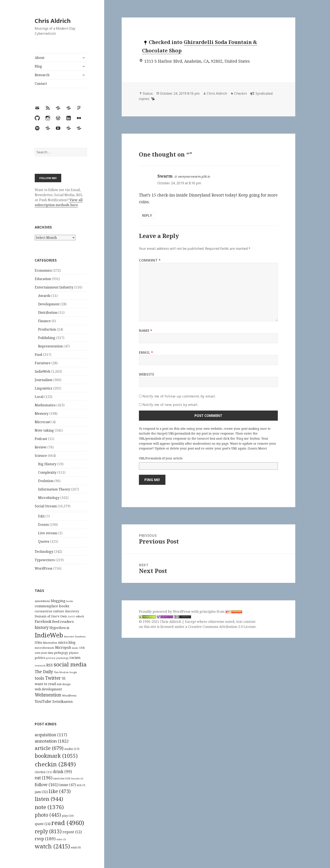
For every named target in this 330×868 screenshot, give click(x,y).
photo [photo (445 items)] (48, 815)
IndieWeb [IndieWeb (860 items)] (49, 635)
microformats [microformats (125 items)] (45, 648)
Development (49, 304)
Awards (44, 296)
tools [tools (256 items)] (39, 678)
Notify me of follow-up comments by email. (179, 396)
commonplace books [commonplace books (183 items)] (52, 606)
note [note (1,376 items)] (49, 807)
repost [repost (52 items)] (72, 832)
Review (41, 447)
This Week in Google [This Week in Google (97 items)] (65, 672)
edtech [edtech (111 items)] (80, 616)
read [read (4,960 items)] (68, 823)
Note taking (44, 430)
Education (43, 279)
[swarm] (152, 99)
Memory (42, 413)
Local (39, 397)
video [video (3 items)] (61, 839)
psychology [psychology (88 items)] (63, 658)
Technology (44, 552)
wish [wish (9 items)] (76, 847)
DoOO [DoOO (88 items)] (71, 617)
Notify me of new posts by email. (170, 405)
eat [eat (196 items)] (44, 778)
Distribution (48, 312)
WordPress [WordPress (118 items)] (69, 695)
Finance (44, 321)
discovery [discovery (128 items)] (72, 611)
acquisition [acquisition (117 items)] (51, 735)
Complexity (47, 472)
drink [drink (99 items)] (62, 772)
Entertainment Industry (54, 287)
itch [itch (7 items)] (81, 785)
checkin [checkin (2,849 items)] (55, 764)
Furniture (43, 363)
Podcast (41, 439)
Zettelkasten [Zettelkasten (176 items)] (63, 702)
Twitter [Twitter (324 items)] (53, 678)
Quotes (44, 541)
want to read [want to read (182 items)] (45, 684)
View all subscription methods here (59, 202)
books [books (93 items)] (70, 601)
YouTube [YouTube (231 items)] (43, 701)
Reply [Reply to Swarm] (147, 215)
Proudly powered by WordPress (165, 611)
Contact (41, 84)
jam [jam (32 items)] (41, 792)
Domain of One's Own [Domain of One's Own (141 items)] (51, 616)
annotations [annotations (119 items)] (42, 601)
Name (146, 331)
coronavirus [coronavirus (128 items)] (43, 611)
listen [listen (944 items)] (49, 799)
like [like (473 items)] (60, 791)
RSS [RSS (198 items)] (50, 665)
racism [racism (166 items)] (75, 658)
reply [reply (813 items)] (48, 831)
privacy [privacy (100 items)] (51, 658)
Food (39, 355)
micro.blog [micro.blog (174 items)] (67, 642)
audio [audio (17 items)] (72, 749)
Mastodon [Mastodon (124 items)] (50, 643)
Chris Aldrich (53, 21)
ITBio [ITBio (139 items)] (39, 643)
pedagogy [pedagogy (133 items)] (61, 653)
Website (146, 374)
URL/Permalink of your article (161, 458)
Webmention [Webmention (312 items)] (48, 695)
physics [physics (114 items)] (74, 653)
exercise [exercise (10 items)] (62, 778)
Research (42, 75)
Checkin (241, 93)
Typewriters (45, 560)
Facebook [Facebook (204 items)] (43, 621)
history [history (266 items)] (42, 627)
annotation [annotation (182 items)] (52, 741)
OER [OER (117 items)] (82, 648)
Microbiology (49, 498)
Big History (47, 464)
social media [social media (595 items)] (70, 664)
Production (47, 329)
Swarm (165, 176)
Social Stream (46, 506)
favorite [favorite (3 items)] (77, 779)
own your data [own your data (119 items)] (44, 653)
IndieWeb (43, 371)
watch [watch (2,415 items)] (52, 846)
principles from (221, 611)
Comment (150, 260)
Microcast (43, 422)
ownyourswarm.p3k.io (194, 176)
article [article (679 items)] (49, 748)
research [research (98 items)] (40, 665)
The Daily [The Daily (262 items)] (44, 672)
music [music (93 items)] (75, 648)
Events (43, 525)
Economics (43, 270)
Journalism (44, 380)
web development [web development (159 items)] (48, 689)
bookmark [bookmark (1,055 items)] (56, 756)
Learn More (257, 448)
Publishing (47, 338)
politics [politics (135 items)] (40, 658)
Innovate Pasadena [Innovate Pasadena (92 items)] (75, 636)
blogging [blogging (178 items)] (58, 601)
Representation (50, 346)
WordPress (44, 568)
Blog (38, 66)
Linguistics (43, 388)
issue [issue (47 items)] (68, 785)
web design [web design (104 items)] (64, 684)
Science (41, 456)
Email (146, 352)
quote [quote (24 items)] (43, 824)
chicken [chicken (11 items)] (43, 772)
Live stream (48, 533)
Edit (41, 516)
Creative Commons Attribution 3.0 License (222, 627)
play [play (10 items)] (68, 816)
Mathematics (45, 405)
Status (148, 93)
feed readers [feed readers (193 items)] (63, 621)
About (40, 58)
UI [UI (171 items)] (64, 678)
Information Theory (54, 489)
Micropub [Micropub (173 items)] (63, 647)
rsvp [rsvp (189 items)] (45, 839)
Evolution (46, 481)
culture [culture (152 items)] (59, 611)
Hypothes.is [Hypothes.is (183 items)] (59, 628)
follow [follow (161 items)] (47, 784)
